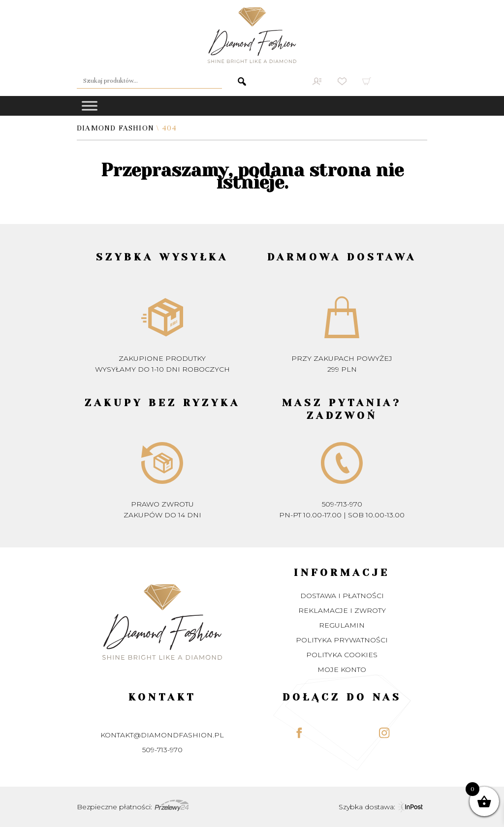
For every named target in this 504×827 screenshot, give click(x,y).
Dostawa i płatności (342, 596)
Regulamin (342, 625)
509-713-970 (342, 504)
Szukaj (235, 81)
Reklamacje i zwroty (342, 610)
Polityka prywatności (342, 640)
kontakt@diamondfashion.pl (162, 735)
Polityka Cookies (342, 655)
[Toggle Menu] (90, 106)
